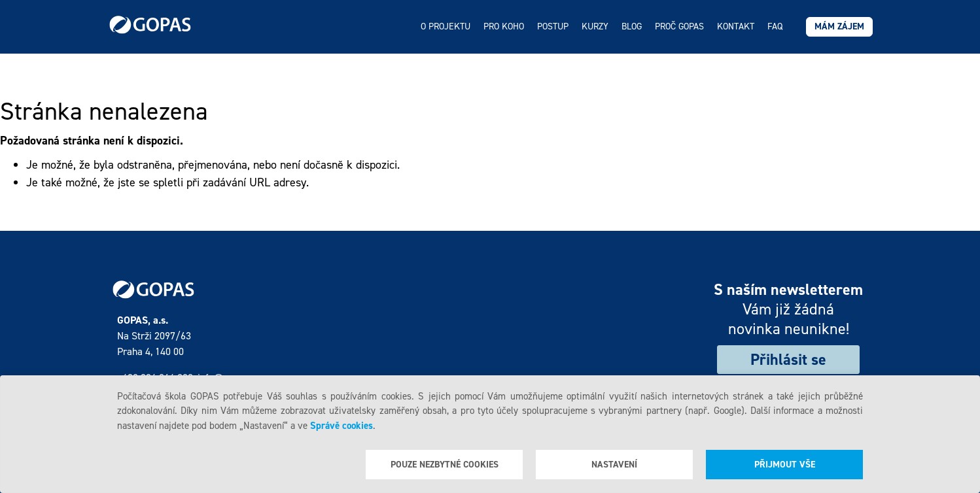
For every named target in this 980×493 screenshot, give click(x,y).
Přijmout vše (785, 465)
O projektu (446, 26)
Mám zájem (839, 26)
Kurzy (595, 26)
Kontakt (736, 26)
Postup (553, 26)
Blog (632, 26)
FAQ (775, 26)
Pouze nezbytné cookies (445, 465)
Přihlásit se (788, 360)
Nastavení (614, 465)
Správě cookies (341, 426)
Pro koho (504, 26)
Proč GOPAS (679, 26)
